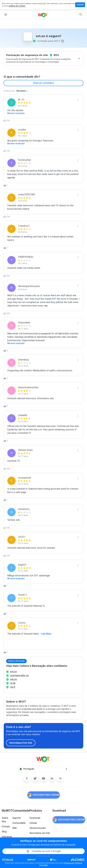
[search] (81, 15)
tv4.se (13, 672)
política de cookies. (17, 6)
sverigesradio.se (19, 675)
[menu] (6, 15)
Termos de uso (69, 863)
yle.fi (13, 687)
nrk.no (14, 679)
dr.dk (13, 683)
